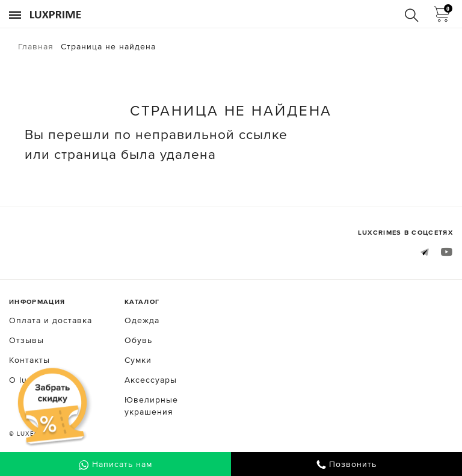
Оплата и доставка (51, 320)
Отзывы (26, 340)
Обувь (138, 340)
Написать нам (115, 465)
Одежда (142, 320)
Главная (36, 46)
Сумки (138, 360)
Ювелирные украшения (151, 406)
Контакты (29, 360)
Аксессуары (151, 380)
